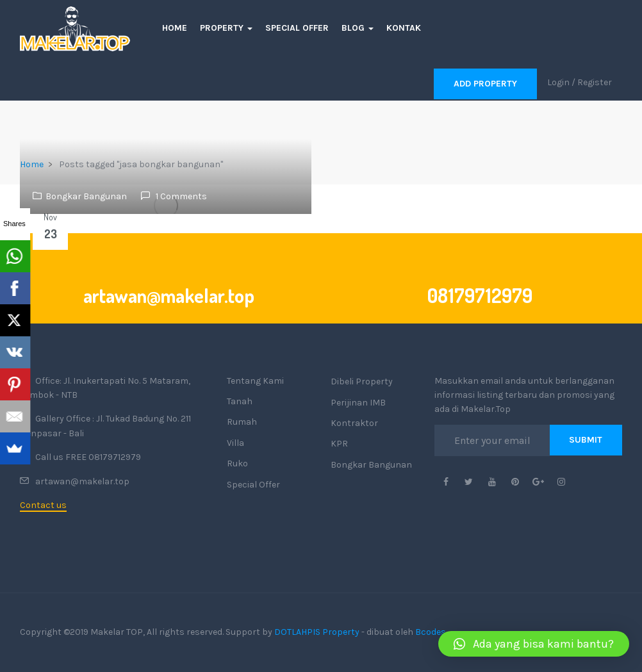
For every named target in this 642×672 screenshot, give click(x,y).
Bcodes (431, 632)
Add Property (485, 84)
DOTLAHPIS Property (317, 632)
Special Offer (297, 28)
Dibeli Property (362, 381)
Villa (235, 443)
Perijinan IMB (358, 403)
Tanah (240, 401)
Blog (358, 28)
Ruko (237, 463)
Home (175, 28)
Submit (586, 440)
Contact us (43, 505)
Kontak (404, 28)
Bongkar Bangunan (86, 196)
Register (595, 82)
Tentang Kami (255, 381)
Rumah (242, 422)
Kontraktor (354, 423)
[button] (534, 644)
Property (226, 28)
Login (558, 82)
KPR (339, 444)
